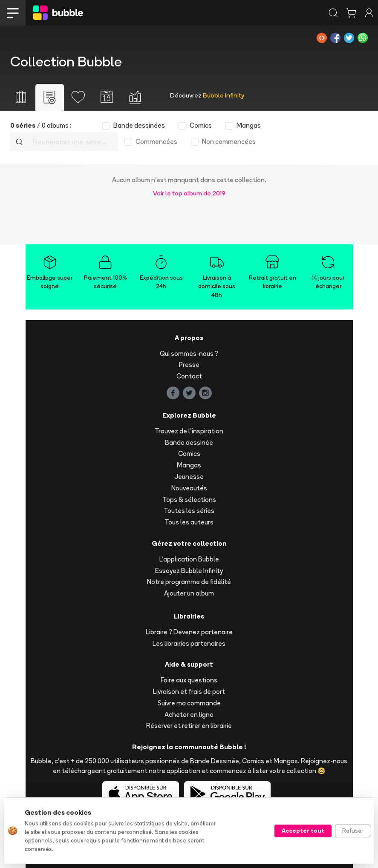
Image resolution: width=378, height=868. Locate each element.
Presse (189, 365)
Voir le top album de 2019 (189, 193)
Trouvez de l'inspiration (189, 431)
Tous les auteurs (189, 522)
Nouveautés (189, 488)
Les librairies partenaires (189, 643)
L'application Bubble (189, 559)
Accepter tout (303, 831)
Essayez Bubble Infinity (189, 571)
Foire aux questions (189, 680)
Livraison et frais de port (189, 692)
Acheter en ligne (189, 715)
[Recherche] (73, 142)
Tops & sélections (189, 500)
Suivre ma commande (189, 703)
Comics (189, 454)
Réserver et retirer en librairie (189, 726)
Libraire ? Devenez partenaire (189, 632)
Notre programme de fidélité (189, 582)
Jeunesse (189, 477)
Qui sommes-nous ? (189, 354)
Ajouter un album (189, 593)
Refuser (353, 831)
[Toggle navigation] (13, 13)
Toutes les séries (189, 511)
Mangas (189, 465)
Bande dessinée (189, 443)
